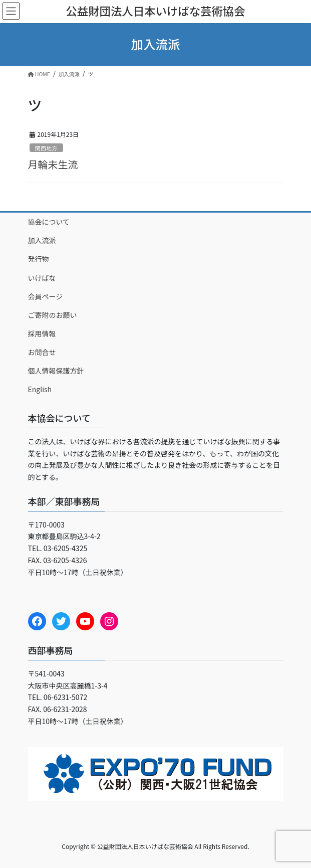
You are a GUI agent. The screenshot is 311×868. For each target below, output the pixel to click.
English (40, 389)
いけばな (42, 278)
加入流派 (42, 240)
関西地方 (46, 148)
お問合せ (42, 352)
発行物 (39, 259)
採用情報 (42, 333)
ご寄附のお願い (53, 315)
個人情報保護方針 (56, 371)
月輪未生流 (53, 164)
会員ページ (46, 296)
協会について (49, 222)
